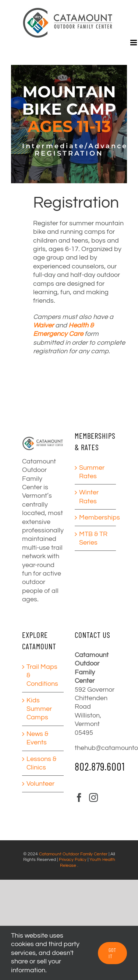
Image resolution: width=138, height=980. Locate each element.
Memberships (96, 517)
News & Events (37, 738)
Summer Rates (92, 472)
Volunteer (40, 784)
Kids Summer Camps (39, 709)
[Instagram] (93, 797)
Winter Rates (89, 497)
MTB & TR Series (93, 538)
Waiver (43, 325)
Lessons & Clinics (41, 763)
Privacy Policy (73, 860)
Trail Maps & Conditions (42, 675)
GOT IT (112, 953)
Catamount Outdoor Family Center (73, 854)
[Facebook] (79, 797)
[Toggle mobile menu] (134, 43)
